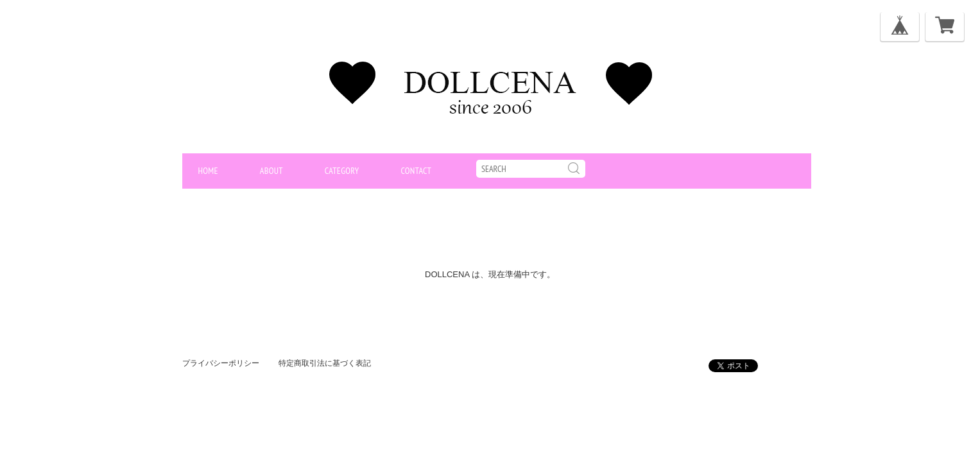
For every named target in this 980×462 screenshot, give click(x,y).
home (208, 171)
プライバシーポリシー (221, 363)
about (271, 171)
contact (416, 171)
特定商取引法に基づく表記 (325, 363)
